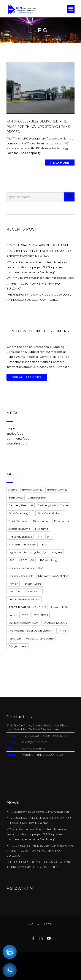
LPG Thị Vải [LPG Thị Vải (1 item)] (26, 560)
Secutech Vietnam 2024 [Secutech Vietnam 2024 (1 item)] (23, 623)
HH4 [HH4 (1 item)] (40, 537)
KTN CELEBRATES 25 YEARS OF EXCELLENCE (38, 245)
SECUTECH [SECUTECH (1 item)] (41, 615)
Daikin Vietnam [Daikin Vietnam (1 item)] (18, 521)
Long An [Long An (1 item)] (56, 552)
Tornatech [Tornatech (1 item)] (15, 639)
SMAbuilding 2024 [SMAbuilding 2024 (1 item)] (55, 623)
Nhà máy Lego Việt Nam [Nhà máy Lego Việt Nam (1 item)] (54, 576)
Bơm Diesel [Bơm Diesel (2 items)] (16, 498)
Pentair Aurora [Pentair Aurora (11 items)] (32, 584)
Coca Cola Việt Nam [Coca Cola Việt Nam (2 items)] (50, 513)
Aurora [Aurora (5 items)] (13, 490)
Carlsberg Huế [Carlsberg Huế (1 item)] (47, 505)
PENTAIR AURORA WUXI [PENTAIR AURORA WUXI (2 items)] (25, 591)
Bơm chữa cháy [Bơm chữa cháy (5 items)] (57, 490)
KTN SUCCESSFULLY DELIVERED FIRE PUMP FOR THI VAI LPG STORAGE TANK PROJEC (38, 127)
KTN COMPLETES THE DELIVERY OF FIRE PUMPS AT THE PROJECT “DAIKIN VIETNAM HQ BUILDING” (40, 283)
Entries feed (15, 433)
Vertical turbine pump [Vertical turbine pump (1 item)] (40, 639)
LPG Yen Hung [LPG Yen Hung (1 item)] (48, 560)
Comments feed (18, 438)
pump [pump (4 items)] (12, 615)
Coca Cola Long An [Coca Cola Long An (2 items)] (20, 513)
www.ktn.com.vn (33, 748)
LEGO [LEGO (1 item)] (44, 544)
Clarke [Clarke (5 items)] (64, 505)
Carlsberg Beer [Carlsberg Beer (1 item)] (37, 498)
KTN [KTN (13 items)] (50, 537)
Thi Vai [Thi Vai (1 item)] (62, 631)
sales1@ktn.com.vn (34, 742)
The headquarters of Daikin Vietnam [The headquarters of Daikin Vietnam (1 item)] (31, 631)
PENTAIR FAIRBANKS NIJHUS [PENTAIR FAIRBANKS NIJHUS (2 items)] (27, 607)
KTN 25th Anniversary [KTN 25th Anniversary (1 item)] (22, 544)
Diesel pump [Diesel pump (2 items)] (62, 521)
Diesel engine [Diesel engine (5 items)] (41, 521)
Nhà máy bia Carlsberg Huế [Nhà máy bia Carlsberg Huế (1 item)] (26, 568)
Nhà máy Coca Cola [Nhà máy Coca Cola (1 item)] (21, 576)
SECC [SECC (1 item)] (25, 615)
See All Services (27, 377)
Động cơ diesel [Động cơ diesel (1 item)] (17, 646)
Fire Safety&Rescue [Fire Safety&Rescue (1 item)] (20, 537)
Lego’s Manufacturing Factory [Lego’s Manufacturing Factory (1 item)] (27, 552)
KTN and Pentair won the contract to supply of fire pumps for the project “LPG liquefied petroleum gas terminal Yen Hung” (38, 267)
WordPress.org (17, 443)
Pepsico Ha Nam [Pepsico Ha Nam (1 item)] (61, 607)
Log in (11, 428)
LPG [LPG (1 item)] (11, 560)
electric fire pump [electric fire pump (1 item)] (19, 529)
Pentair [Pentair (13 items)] (13, 584)
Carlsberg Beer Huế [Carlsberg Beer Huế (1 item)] (21, 505)
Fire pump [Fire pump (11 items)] (42, 529)
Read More (60, 163)
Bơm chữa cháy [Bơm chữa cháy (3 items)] (32, 490)
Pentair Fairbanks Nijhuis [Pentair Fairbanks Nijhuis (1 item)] (24, 599)
